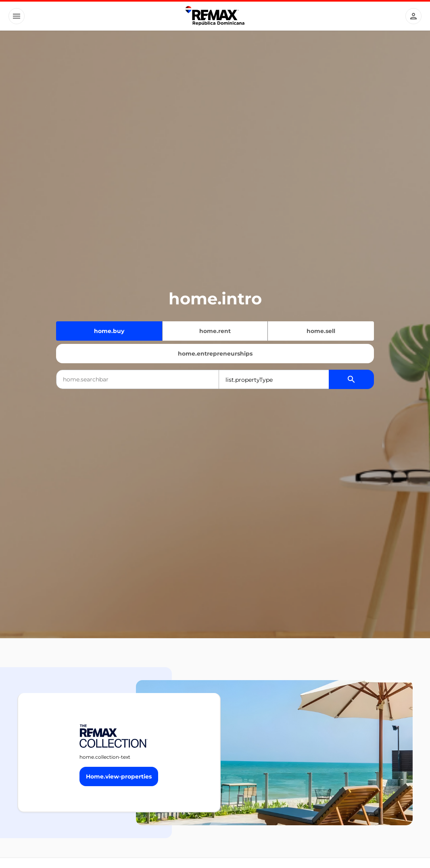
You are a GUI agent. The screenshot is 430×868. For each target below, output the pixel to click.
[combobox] (138, 379)
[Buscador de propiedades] (351, 379)
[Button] (17, 16)
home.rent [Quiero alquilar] (215, 331)
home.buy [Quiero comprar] (109, 331)
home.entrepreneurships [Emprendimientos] (215, 354)
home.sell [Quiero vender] (321, 331)
